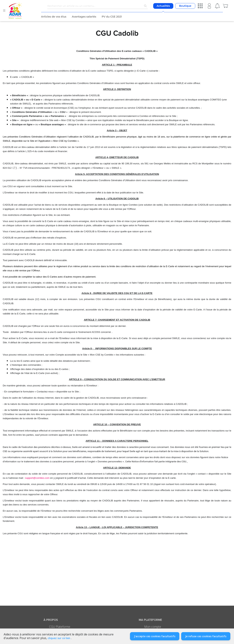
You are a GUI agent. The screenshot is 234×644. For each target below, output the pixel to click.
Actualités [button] (163, 6)
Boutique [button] (185, 6)
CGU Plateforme (60, 627)
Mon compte (153, 627)
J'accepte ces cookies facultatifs (155, 636)
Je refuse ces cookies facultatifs (206, 636)
